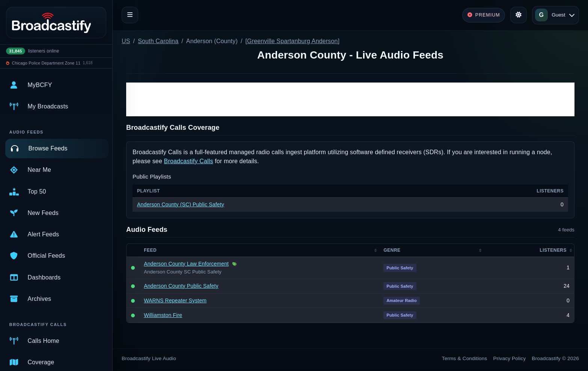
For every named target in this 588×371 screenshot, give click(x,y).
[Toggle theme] (519, 15)
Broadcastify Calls (189, 161)
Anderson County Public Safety (181, 286)
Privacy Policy (510, 358)
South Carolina (158, 41)
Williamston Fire (163, 315)
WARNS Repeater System (175, 300)
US (126, 41)
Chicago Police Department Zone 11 (46, 63)
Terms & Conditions (465, 358)
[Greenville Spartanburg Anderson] (292, 41)
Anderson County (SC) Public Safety (181, 204)
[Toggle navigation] (130, 15)
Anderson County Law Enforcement (186, 264)
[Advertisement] (350, 99)
